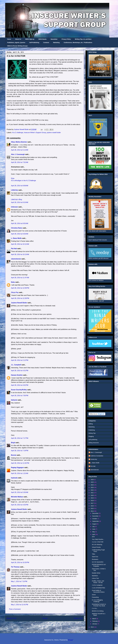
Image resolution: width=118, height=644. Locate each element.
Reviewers (95, 559)
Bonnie (14, 455)
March (94, 619)
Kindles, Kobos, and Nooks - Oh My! (98, 582)
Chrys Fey (15, 292)
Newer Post (12, 618)
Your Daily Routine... (98, 539)
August (95, 524)
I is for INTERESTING (98, 588)
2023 (92, 487)
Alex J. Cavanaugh (18, 154)
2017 (92, 503)
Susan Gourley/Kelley (19, 390)
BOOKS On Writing (98, 611)
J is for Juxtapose (97, 585)
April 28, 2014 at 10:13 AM (20, 254)
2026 (92, 480)
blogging (91, 436)
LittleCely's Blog (17, 199)
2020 (92, 495)
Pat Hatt (14, 249)
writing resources (94, 443)
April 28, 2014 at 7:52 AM (20, 162)
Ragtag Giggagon (17, 468)
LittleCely (15, 190)
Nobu (13, 282)
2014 (92, 511)
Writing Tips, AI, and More (83, 39)
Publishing (92, 430)
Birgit (13, 443)
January (95, 624)
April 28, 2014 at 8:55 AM (20, 223)
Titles (93, 554)
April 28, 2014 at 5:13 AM (20, 150)
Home (9, 39)
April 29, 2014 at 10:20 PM (20, 562)
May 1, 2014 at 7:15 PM (19, 581)
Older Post (78, 618)
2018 (92, 501)
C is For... (95, 608)
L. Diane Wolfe (16, 238)
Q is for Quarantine (98, 562)
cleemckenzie (16, 259)
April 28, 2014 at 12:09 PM (20, 288)
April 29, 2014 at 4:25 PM (20, 505)
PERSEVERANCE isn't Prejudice (99, 565)
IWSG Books (42, 39)
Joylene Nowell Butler (19, 303)
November (96, 516)
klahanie (14, 400)
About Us (18, 39)
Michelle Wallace (17, 497)
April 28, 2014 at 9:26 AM (20, 234)
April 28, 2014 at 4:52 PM (20, 385)
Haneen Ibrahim (17, 375)
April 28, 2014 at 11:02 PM (20, 463)
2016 (92, 506)
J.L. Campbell (16, 365)
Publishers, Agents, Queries (16, 43)
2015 (92, 508)
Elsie (13, 178)
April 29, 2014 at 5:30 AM (20, 492)
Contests (46, 43)
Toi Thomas (15, 567)
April (94, 534)
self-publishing (93, 440)
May (94, 532)
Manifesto (95, 576)
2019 (92, 498)
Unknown (15, 207)
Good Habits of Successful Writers (98, 591)
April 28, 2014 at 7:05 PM (20, 396)
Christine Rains (17, 228)
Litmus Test (95, 578)
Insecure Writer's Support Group (35, 133)
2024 (92, 485)
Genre (94, 595)
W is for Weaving (97, 545)
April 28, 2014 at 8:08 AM (20, 186)
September (96, 521)
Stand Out (95, 557)
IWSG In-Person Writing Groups (17, 46)
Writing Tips (92, 433)
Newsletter (54, 39)
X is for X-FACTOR (98, 542)
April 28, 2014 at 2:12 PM (20, 360)
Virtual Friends (96, 547)
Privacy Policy (66, 39)
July (94, 527)
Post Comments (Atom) (49, 626)
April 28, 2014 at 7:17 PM (20, 438)
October (95, 519)
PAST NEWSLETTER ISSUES (98, 240)
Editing (91, 424)
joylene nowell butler (54, 133)
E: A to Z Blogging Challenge (97, 601)
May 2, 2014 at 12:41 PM (20, 605)
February (95, 621)
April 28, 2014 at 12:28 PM (20, 298)
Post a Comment (15, 609)
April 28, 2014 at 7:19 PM (20, 451)
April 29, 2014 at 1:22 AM (20, 473)
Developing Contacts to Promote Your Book (99, 605)
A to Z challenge (18, 133)
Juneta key (94, 459)
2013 (92, 627)
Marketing (56, 43)
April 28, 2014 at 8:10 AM (20, 202)
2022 (92, 490)
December (96, 513)
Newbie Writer (96, 573)
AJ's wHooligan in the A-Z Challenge (24, 181)
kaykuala (14, 478)
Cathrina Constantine (97, 456)
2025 (92, 482)
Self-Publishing (34, 43)
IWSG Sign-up (30, 39)
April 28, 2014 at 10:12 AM (20, 244)
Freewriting (95, 597)
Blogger (71, 640)
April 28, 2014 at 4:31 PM (20, 371)
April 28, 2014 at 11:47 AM (20, 278)
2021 (92, 493)
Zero (93, 537)
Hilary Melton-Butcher (19, 142)
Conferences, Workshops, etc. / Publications (78, 43)
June (94, 529)
